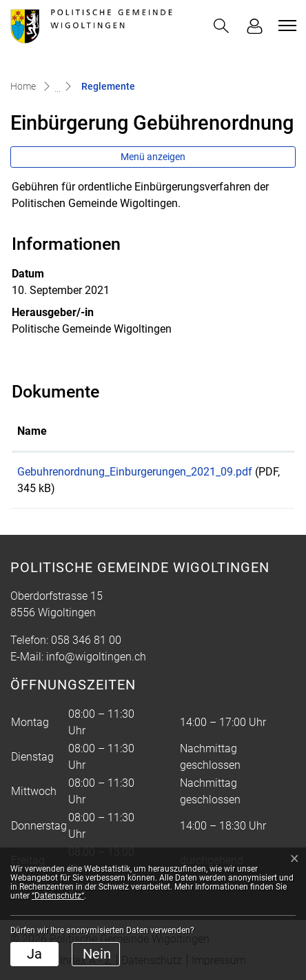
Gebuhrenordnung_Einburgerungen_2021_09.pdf (135, 472)
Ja (34, 954)
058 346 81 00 (86, 640)
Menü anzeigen (153, 157)
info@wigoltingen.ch (96, 657)
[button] (221, 26)
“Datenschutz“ (58, 896)
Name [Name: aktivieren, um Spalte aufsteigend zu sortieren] (32, 431)
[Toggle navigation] (285, 26)
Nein (97, 954)
